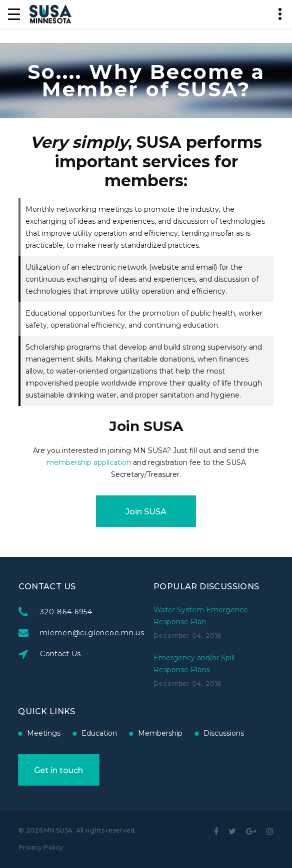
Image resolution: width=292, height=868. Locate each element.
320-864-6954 (103, 612)
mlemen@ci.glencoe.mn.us (129, 633)
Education (27, 733)
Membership (88, 733)
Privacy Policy (41, 847)
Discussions (152, 733)
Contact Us (98, 654)
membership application (89, 462)
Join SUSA (146, 512)
